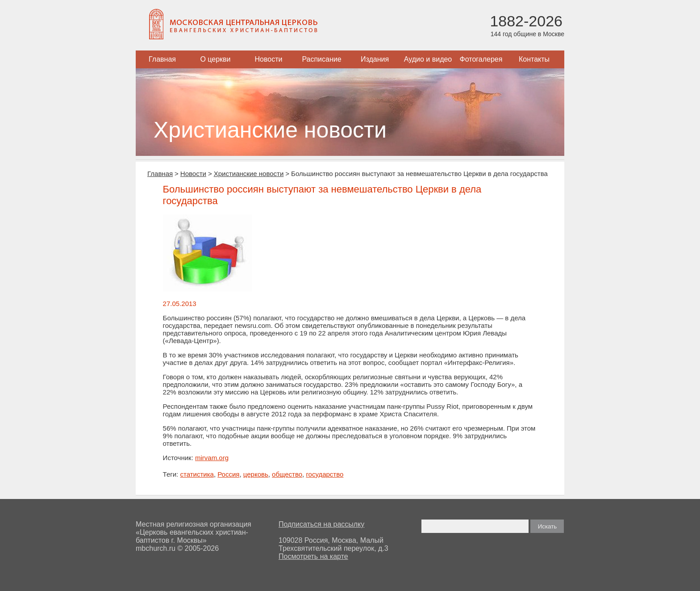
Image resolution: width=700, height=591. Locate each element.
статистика (197, 474)
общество (287, 474)
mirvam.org (212, 458)
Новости (269, 59)
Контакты (534, 59)
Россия (228, 474)
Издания (375, 59)
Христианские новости (249, 174)
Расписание (321, 59)
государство (325, 474)
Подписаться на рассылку (321, 524)
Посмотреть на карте (313, 556)
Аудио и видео (428, 59)
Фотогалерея (481, 59)
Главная (162, 59)
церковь (256, 474)
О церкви (215, 59)
